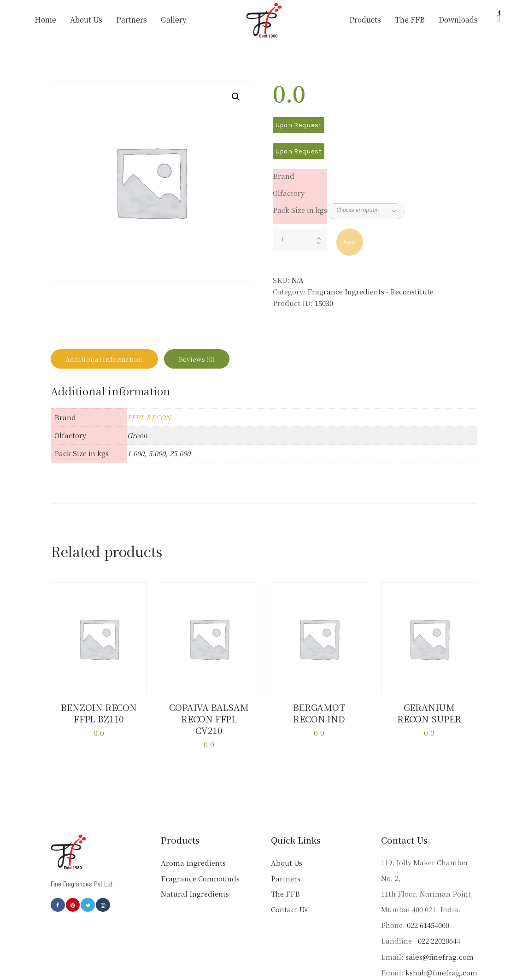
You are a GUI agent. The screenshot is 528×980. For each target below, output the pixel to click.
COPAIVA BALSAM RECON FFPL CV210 (209, 719)
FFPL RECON (149, 425)
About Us (287, 856)
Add (350, 242)
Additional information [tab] (113, 363)
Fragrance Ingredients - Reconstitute (370, 291)
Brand (284, 176)
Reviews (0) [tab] (220, 363)
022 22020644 (438, 934)
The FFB (285, 887)
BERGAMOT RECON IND (319, 719)
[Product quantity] (300, 240)
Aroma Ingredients (193, 856)
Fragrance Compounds (200, 872)
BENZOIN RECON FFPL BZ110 (99, 719)
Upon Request (299, 125)
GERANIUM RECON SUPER (429, 719)
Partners (286, 872)
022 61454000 (428, 918)
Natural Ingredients (195, 887)
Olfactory (289, 193)
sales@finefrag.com (439, 950)
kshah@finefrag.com (441, 966)
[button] (236, 97)
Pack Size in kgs (300, 210)
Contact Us (289, 903)
